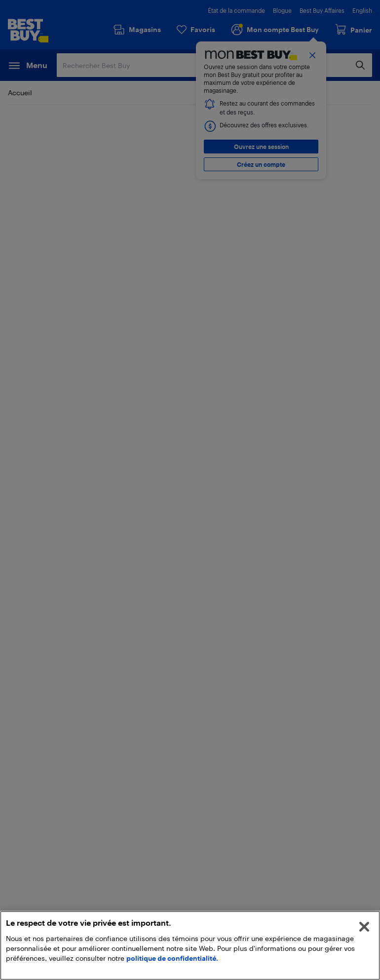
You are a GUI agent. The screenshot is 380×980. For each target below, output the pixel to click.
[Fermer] (364, 927)
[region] (190, 945)
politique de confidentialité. (172, 958)
